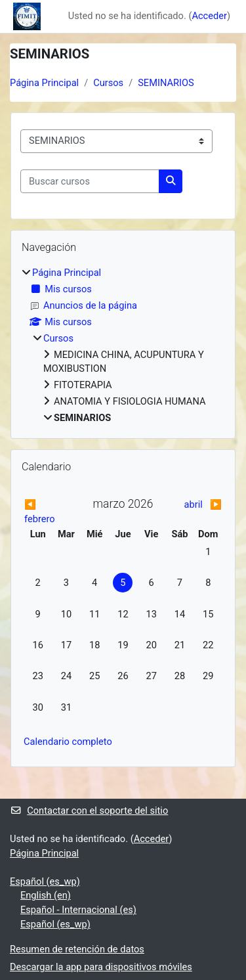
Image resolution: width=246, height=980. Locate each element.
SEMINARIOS (166, 83)
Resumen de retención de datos (77, 949)
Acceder (209, 16)
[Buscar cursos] (90, 181)
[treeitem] (123, 346)
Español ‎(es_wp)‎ (45, 881)
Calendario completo (68, 742)
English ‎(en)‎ (46, 895)
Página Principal (44, 83)
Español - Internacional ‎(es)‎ (78, 910)
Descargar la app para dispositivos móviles (101, 967)
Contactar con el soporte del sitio (89, 811)
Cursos (108, 83)
